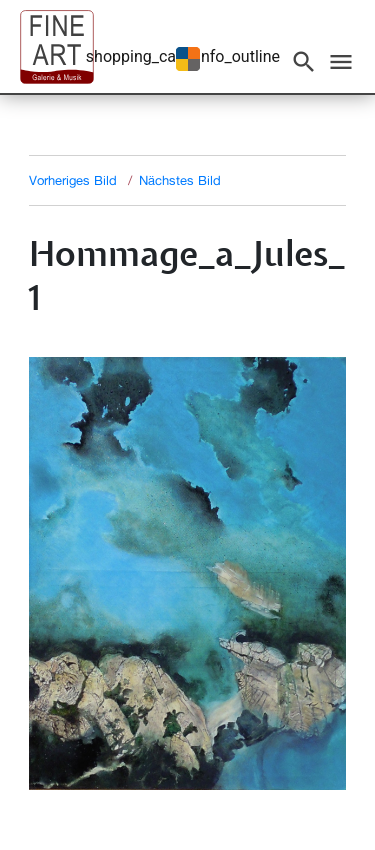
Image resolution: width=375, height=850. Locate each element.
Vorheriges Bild (73, 180)
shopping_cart (136, 56)
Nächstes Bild (180, 180)
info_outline (238, 56)
